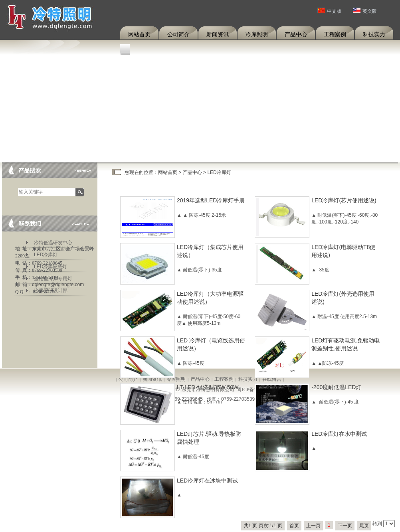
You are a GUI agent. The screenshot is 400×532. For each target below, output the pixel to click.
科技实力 (374, 34)
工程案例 (335, 34)
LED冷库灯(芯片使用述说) (344, 200)
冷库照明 (257, 34)
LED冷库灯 (219, 172)
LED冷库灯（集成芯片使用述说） (210, 251)
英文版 (365, 11)
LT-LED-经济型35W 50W (208, 387)
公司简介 (178, 34)
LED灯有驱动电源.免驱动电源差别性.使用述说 (346, 344)
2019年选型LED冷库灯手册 (211, 200)
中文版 (329, 11)
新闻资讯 (218, 34)
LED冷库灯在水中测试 (339, 434)
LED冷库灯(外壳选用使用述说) (343, 298)
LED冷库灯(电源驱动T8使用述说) (343, 251)
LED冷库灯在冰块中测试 (207, 481)
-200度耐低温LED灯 (336, 387)
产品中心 (296, 34)
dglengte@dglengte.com (58, 285)
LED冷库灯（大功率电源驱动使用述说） (210, 298)
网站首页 (139, 34)
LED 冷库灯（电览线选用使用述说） (211, 344)
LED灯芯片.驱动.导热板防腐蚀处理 (209, 438)
